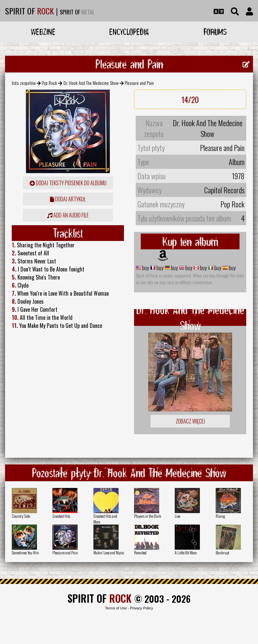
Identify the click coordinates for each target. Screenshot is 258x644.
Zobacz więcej (190, 421)
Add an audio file (68, 215)
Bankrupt (222, 553)
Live (177, 516)
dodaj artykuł (68, 199)
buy (145, 268)
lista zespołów (24, 83)
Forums (215, 32)
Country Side (21, 516)
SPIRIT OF (29, 11)
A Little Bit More (186, 553)
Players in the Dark (147, 516)
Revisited (140, 553)
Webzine (43, 32)
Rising (220, 516)
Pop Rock (49, 83)
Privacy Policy (141, 608)
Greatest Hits (61, 516)
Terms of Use (116, 608)
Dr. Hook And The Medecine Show (91, 83)
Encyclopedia (129, 32)
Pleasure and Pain (65, 553)
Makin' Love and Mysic (109, 553)
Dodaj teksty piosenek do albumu (68, 183)
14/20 (190, 99)
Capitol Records (224, 190)
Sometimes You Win (25, 553)
